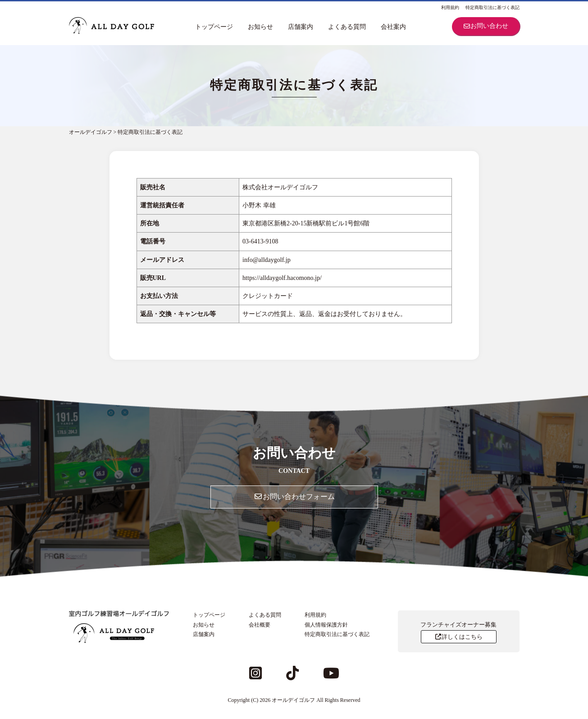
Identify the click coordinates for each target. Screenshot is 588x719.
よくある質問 (347, 27)
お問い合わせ (486, 26)
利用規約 (450, 7)
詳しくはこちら (458, 637)
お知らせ (260, 27)
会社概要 (260, 625)
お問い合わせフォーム (294, 497)
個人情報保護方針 (326, 625)
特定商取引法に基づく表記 (492, 7)
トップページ (214, 27)
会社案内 (393, 27)
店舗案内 (301, 27)
